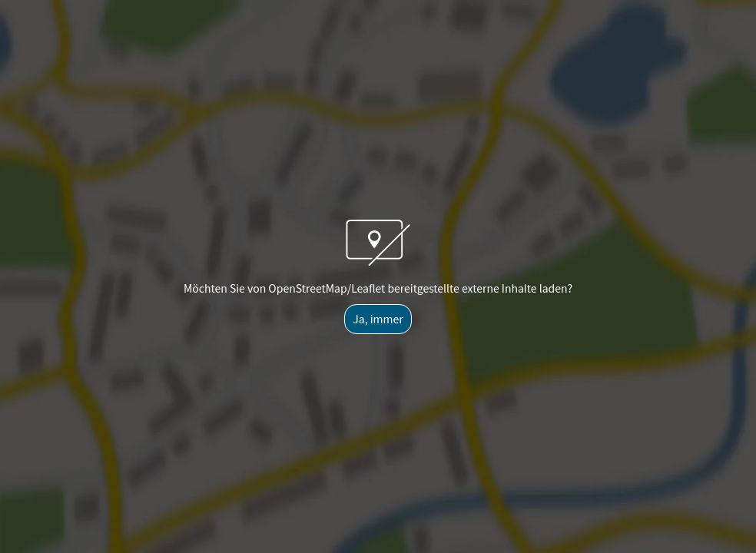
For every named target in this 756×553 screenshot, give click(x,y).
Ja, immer (378, 319)
